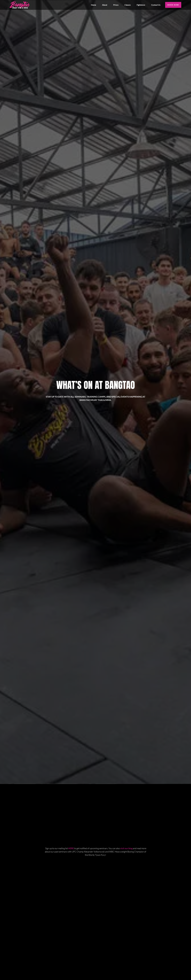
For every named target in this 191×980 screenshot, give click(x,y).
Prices (116, 5)
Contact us (156, 5)
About (105, 5)
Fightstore (141, 5)
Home (93, 5)
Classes (127, 5)
